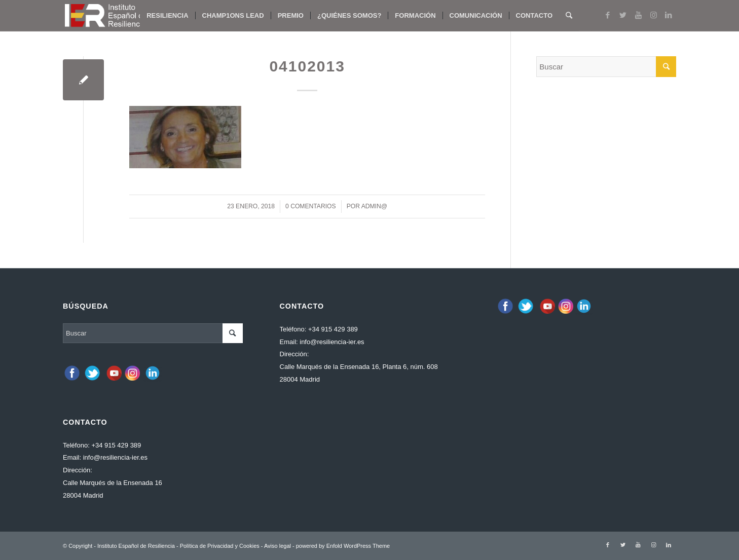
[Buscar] (569, 16)
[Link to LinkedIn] (669, 15)
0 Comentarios (311, 206)
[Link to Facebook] (608, 15)
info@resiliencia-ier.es (115, 457)
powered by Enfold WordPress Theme (343, 546)
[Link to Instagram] (653, 15)
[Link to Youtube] (638, 15)
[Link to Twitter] (623, 15)
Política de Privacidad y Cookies (220, 546)
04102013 (307, 66)
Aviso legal (278, 546)
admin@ (374, 206)
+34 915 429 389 (116, 445)
